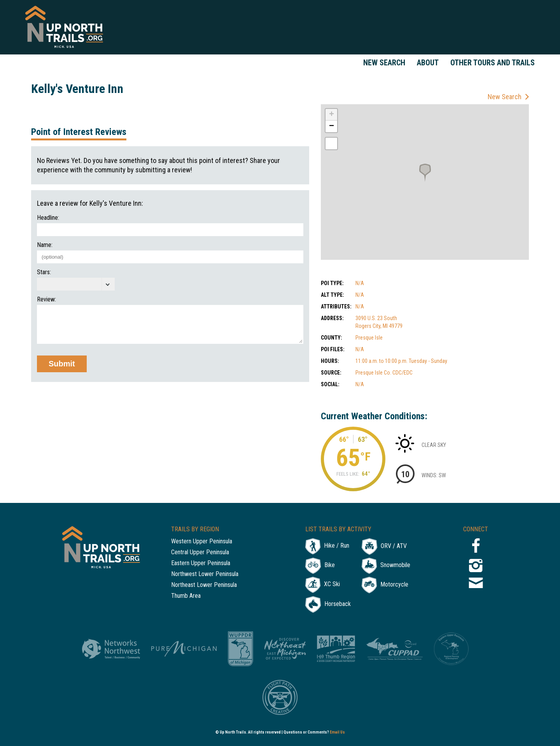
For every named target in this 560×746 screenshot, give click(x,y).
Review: (46, 299)
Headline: (48, 218)
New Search (384, 63)
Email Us (337, 732)
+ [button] (332, 115)
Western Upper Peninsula (202, 542)
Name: (45, 245)
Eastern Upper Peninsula (201, 563)
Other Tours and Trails (493, 63)
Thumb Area (186, 596)
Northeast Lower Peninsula (204, 585)
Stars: (44, 272)
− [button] (332, 126)
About (428, 63)
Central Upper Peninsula (200, 552)
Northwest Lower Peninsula (205, 574)
